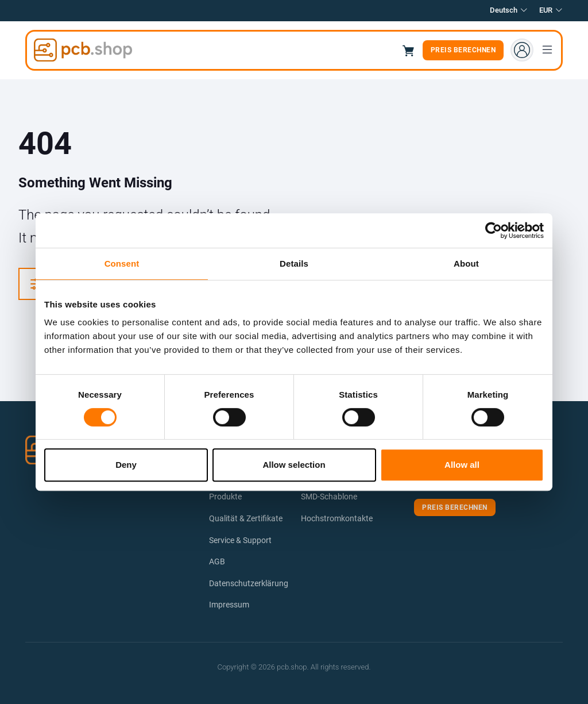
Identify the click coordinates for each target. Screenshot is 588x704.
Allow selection (294, 465)
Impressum (229, 605)
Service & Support (240, 540)
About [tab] (466, 263)
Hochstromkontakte (337, 518)
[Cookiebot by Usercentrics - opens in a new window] (494, 230)
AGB (217, 561)
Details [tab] (294, 263)
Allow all (462, 465)
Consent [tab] (122, 263)
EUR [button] (551, 11)
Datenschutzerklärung (249, 583)
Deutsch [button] (509, 11)
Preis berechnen (463, 50)
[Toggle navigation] (547, 50)
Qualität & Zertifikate (246, 518)
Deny (126, 465)
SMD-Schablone (329, 497)
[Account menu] (522, 50)
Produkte (225, 497)
